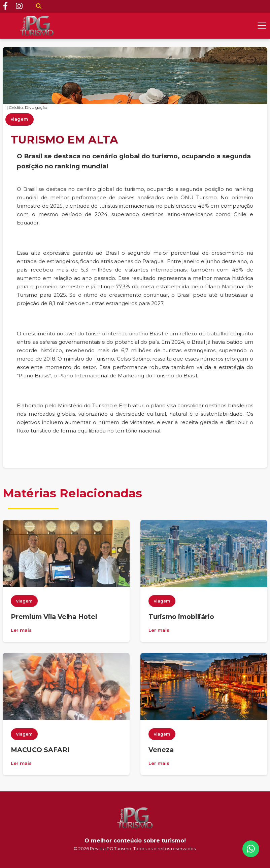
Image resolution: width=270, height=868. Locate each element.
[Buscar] (39, 6)
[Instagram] (19, 6)
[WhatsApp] (251, 849)
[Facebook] (5, 6)
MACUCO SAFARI (40, 750)
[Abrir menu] (262, 26)
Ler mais (21, 630)
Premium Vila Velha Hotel (54, 617)
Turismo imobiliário (181, 617)
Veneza (161, 750)
